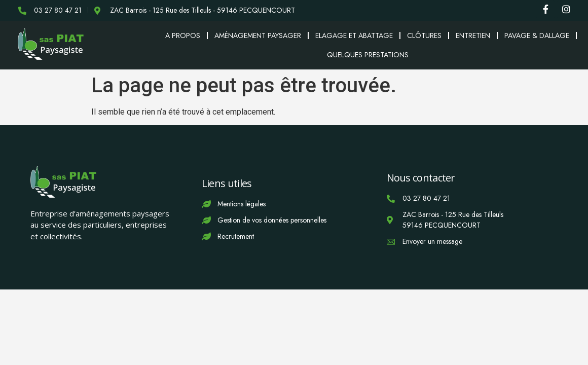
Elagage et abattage (354, 35)
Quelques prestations (368, 55)
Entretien (473, 35)
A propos (183, 35)
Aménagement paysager (258, 35)
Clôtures (424, 35)
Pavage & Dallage (537, 35)
